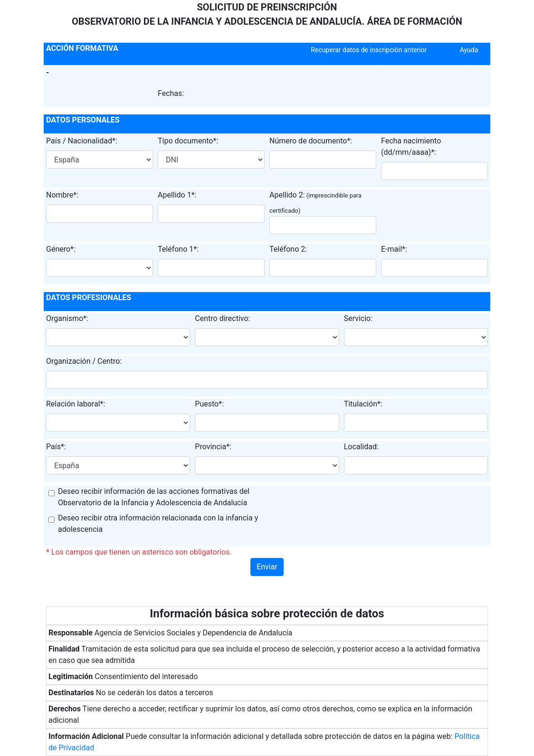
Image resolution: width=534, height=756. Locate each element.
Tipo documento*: (188, 141)
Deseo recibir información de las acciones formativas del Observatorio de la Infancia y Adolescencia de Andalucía (154, 497)
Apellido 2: (287, 195)
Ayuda (469, 50)
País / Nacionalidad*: (82, 141)
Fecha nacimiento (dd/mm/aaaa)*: (411, 146)
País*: (56, 447)
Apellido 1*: (177, 195)
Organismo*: (67, 318)
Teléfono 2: (288, 249)
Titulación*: (363, 404)
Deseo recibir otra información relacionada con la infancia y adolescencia (158, 524)
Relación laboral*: (76, 404)
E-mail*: (394, 249)
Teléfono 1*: (178, 249)
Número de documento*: (311, 141)
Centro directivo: (222, 318)
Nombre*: (62, 195)
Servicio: (358, 318)
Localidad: (361, 447)
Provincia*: (213, 447)
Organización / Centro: (84, 361)
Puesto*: (209, 404)
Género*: (61, 249)
